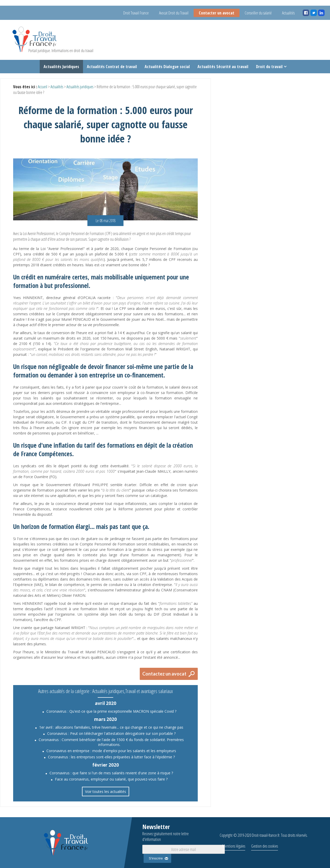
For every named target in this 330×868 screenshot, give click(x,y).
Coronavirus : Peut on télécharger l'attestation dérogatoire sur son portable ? (111, 733)
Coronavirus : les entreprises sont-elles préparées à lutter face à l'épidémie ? (111, 757)
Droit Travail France (136, 13)
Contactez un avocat (164, 674)
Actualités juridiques (80, 87)
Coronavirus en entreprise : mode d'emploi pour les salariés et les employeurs (111, 751)
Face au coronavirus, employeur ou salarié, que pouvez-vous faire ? (111, 779)
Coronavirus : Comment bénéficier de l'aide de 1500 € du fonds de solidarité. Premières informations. (111, 742)
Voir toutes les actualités (106, 791)
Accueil (43, 87)
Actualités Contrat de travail (112, 67)
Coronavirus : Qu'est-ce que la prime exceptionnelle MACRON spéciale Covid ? (111, 711)
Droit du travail (269, 67)
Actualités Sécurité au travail (223, 67)
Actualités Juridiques (61, 67)
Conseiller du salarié (258, 13)
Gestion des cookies (265, 846)
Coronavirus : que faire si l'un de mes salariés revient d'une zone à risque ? (111, 773)
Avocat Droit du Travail (174, 13)
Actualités (288, 13)
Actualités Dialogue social (167, 67)
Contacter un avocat (217, 13)
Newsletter (175, 832)
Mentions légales (234, 846)
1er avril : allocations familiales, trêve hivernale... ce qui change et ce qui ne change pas (111, 727)
